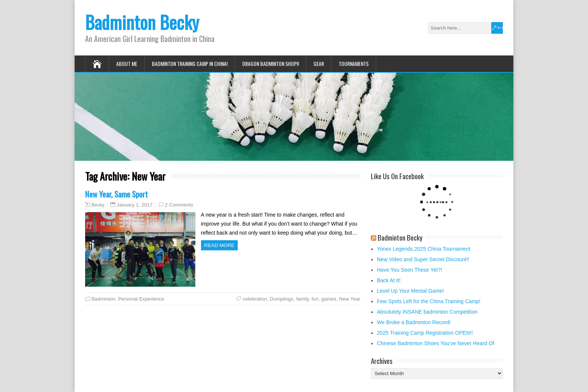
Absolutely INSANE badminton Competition (427, 312)
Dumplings (282, 299)
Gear (319, 64)
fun (315, 299)
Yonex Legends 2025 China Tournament (424, 249)
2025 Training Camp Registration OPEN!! (425, 333)
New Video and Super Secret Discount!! (423, 259)
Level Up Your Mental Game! (410, 291)
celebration (255, 299)
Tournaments (354, 64)
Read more (220, 245)
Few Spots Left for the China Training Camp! (429, 301)
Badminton (103, 299)
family (303, 299)
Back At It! (389, 280)
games (329, 299)
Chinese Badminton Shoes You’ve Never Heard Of (436, 343)
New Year (350, 299)
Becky (98, 205)
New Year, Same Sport (116, 194)
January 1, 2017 (134, 205)
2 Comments (179, 205)
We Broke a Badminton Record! (414, 322)
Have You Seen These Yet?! (409, 270)
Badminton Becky (142, 22)
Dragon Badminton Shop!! (271, 64)
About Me (127, 64)
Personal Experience (141, 299)
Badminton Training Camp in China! (190, 64)
